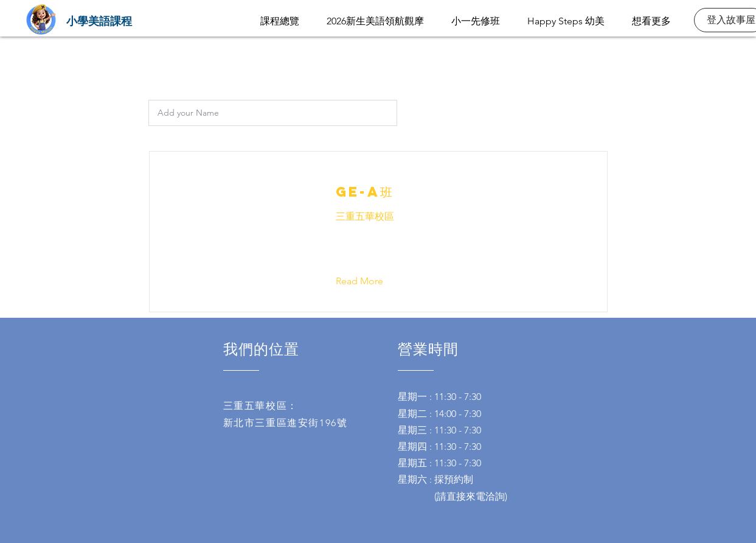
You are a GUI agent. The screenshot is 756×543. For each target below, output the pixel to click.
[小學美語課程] (99, 20)
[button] (369, 281)
